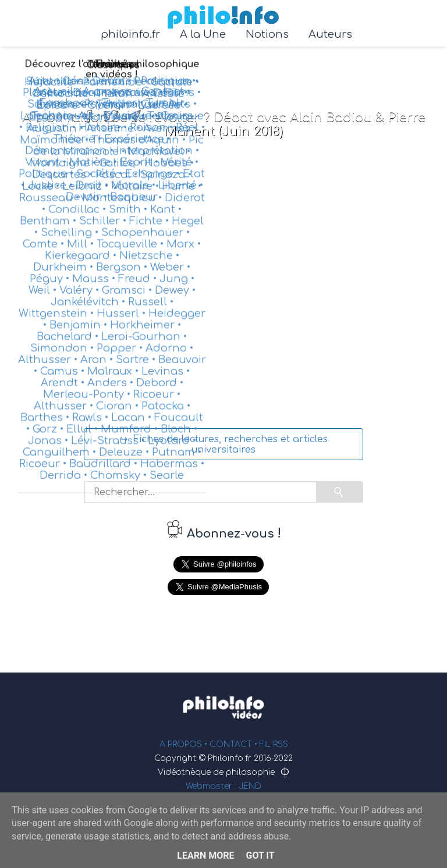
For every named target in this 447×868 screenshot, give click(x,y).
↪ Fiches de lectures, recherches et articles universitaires (224, 444)
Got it (260, 855)
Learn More (205, 855)
